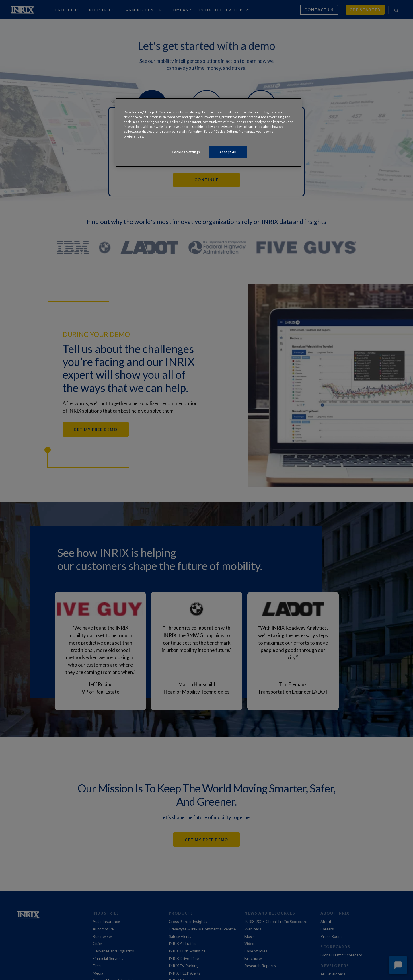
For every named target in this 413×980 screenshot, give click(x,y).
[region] (209, 132)
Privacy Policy (231, 127)
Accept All (228, 152)
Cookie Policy (202, 127)
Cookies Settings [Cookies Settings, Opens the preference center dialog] (186, 152)
